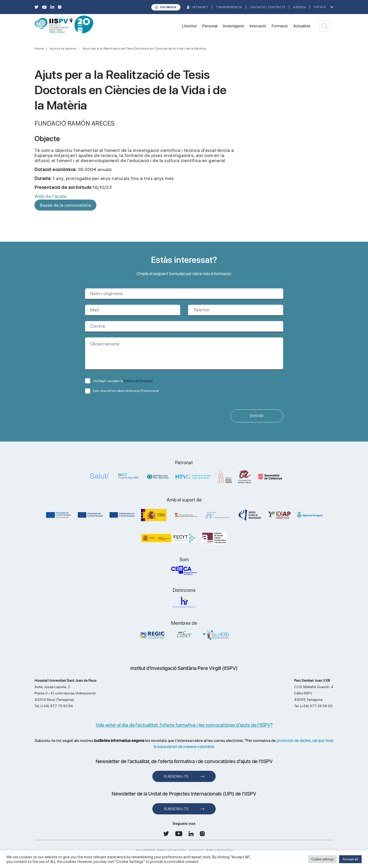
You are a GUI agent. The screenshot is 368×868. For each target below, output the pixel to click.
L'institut (189, 26)
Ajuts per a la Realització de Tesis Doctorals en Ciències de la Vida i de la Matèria (144, 48)
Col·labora (168, 7)
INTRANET (200, 7)
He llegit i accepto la (119, 381)
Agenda (300, 7)
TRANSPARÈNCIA (229, 7)
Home (39, 48)
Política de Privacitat (138, 381)
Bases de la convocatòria (65, 205)
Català (320, 7)
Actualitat (302, 26)
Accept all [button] (350, 859)
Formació (280, 26)
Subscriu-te (176, 777)
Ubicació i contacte (268, 7)
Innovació (258, 26)
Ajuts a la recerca (63, 48)
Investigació (234, 26)
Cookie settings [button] (322, 859)
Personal (210, 26)
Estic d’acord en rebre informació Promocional (122, 391)
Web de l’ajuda (50, 196)
